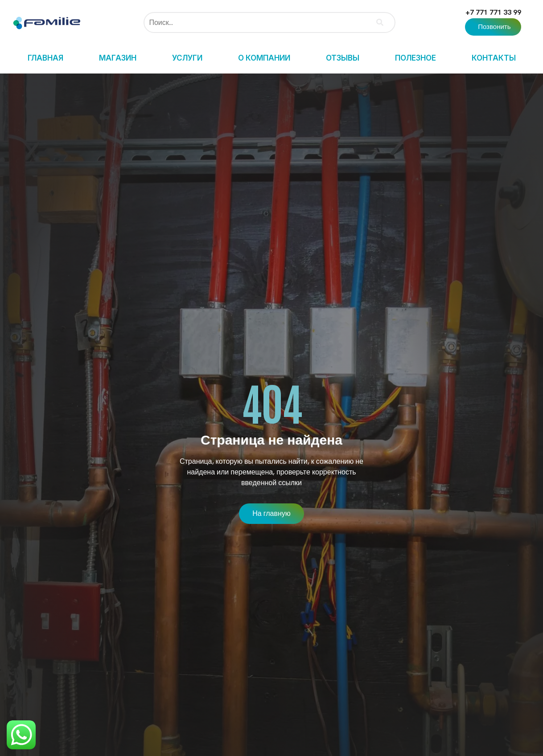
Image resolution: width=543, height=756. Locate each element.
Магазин (118, 58)
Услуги (187, 58)
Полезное (415, 58)
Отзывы (343, 58)
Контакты (494, 58)
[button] (493, 27)
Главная (45, 58)
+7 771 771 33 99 (493, 12)
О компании (264, 58)
